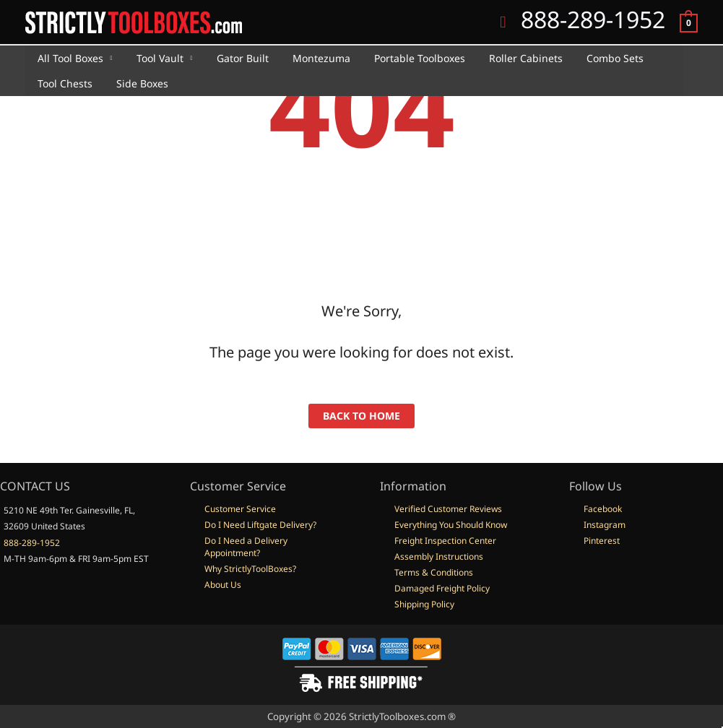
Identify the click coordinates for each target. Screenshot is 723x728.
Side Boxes (137, 83)
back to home (361, 416)
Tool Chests (63, 83)
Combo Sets (591, 58)
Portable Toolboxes (403, 58)
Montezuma (308, 58)
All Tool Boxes (68, 58)
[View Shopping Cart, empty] (689, 22)
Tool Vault (154, 58)
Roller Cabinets (506, 58)
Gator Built (233, 58)
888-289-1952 (32, 543)
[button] (503, 22)
